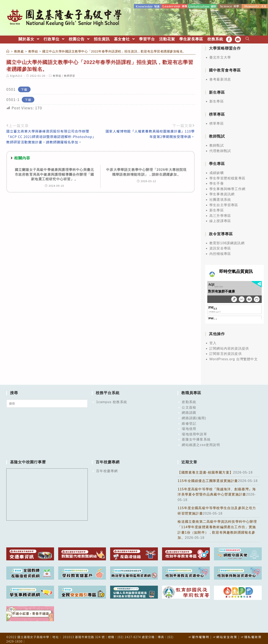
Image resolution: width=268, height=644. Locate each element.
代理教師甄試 (220, 149)
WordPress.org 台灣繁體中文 (234, 357)
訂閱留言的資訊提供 (226, 352)
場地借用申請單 (194, 433)
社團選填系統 (220, 198)
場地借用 (189, 427)
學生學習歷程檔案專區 (227, 177)
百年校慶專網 (107, 470)
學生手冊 (217, 182)
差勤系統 (189, 400)
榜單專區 (217, 122)
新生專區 (217, 100)
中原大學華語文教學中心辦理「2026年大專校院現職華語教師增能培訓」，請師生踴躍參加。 (146, 170)
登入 (213, 341)
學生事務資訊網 (222, 193)
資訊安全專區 (220, 247)
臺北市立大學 (220, 56)
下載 (24, 88)
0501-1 (13, 98)
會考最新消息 (220, 78)
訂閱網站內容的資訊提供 (229, 347)
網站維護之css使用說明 (201, 443)
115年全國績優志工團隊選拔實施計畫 (208, 479)
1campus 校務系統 (112, 400)
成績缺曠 (217, 171)
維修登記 (189, 422)
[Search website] (248, 38)
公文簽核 (189, 406)
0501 (11, 87)
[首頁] (8, 50)
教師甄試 (217, 144)
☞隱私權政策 (251, 635)
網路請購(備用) (194, 416)
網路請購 (189, 411)
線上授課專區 (220, 219)
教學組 (57, 74)
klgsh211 (16, 74)
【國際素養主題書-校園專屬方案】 (205, 471)
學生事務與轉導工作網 (227, 187)
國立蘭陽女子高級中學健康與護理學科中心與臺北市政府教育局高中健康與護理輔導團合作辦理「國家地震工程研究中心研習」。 (54, 173)
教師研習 (70, 74)
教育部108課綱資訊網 (227, 241)
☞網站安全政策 (225, 635)
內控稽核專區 (220, 252)
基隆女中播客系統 (196, 438)
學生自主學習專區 (224, 203)
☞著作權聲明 (199, 635)
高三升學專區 (220, 214)
